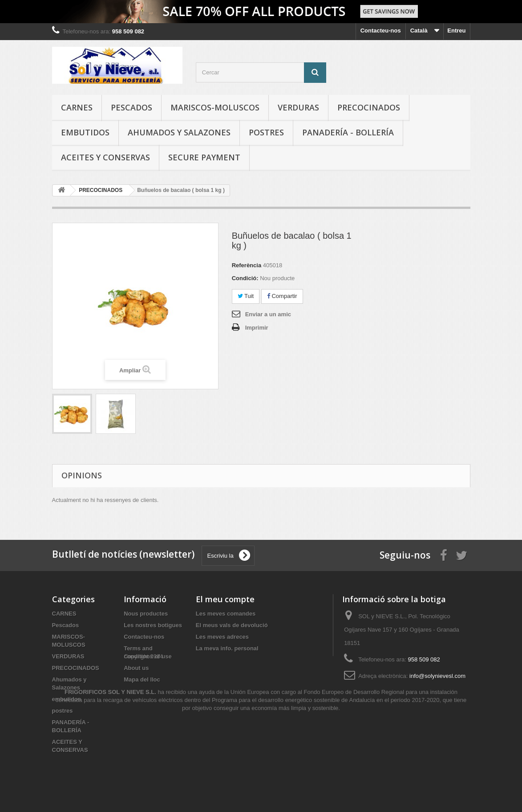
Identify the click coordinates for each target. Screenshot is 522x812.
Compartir (282, 296)
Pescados (132, 107)
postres (266, 132)
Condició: (245, 278)
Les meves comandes (226, 614)
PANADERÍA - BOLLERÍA (348, 132)
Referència (247, 265)
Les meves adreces (222, 637)
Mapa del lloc (142, 679)
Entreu (456, 31)
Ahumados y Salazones (179, 132)
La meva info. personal (227, 648)
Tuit (246, 296)
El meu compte (225, 599)
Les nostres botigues (153, 625)
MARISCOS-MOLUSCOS (215, 107)
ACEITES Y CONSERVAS (105, 157)
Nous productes (146, 614)
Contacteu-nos (381, 31)
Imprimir (257, 328)
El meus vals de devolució (232, 625)
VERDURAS (298, 107)
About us (136, 668)
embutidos (85, 132)
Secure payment (204, 157)
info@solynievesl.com (437, 676)
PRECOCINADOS (369, 107)
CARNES (77, 107)
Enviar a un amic (268, 314)
